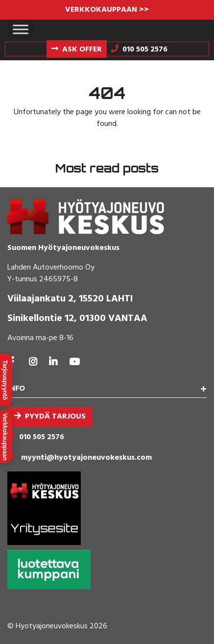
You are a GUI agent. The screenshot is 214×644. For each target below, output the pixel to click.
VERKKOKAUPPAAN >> (107, 10)
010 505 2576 (42, 437)
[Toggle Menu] (21, 29)
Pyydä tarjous (55, 417)
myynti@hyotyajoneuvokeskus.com (86, 458)
